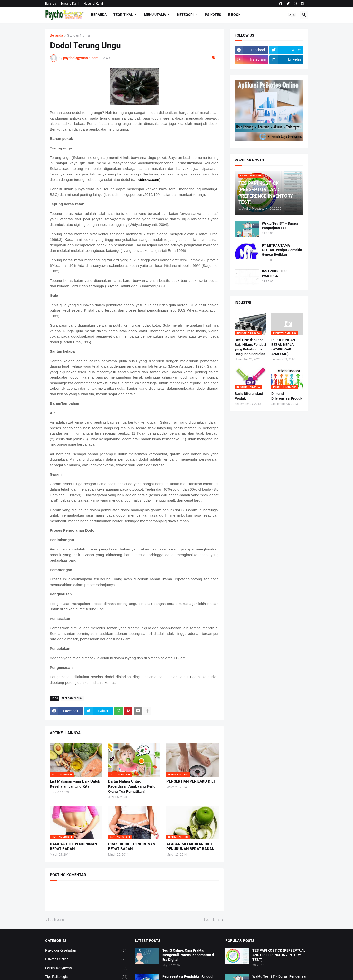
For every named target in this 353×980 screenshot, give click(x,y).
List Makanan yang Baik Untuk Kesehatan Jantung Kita (75, 784)
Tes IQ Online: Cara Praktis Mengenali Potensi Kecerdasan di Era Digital (189, 955)
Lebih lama (212, 920)
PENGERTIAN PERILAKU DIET (191, 781)
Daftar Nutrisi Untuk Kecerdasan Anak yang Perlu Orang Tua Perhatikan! (132, 786)
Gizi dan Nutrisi (78, 35)
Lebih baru (56, 920)
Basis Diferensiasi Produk (249, 396)
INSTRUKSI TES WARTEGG (274, 274)
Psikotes (213, 15)
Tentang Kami (70, 4)
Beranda (51, 4)
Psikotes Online (87, 959)
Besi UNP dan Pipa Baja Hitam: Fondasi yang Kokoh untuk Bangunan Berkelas (250, 347)
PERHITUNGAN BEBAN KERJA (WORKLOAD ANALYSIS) (283, 347)
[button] (292, 15)
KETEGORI (185, 15)
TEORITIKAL (123, 15)
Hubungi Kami (93, 4)
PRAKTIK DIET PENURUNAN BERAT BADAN (132, 846)
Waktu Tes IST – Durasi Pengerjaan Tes (280, 226)
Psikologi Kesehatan (87, 951)
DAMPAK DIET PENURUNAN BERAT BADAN (74, 846)
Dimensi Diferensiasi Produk (287, 396)
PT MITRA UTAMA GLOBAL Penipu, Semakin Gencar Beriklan (282, 250)
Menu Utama (155, 15)
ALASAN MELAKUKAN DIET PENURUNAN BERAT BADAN (190, 846)
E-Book (234, 15)
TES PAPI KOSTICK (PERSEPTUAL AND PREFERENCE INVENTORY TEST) (279, 955)
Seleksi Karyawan (87, 968)
